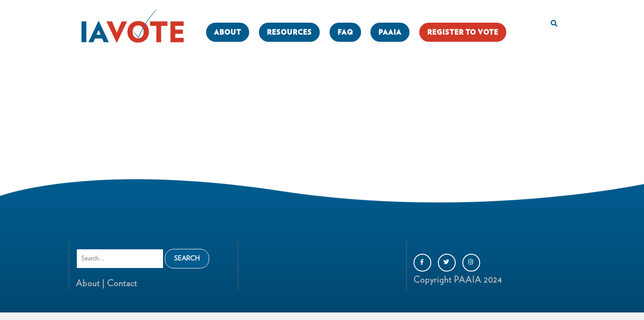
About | (90, 284)
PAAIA (390, 33)
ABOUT (228, 33)
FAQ (345, 33)
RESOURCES (289, 33)
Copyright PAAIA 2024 (458, 280)
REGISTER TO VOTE (463, 33)
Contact (121, 284)
